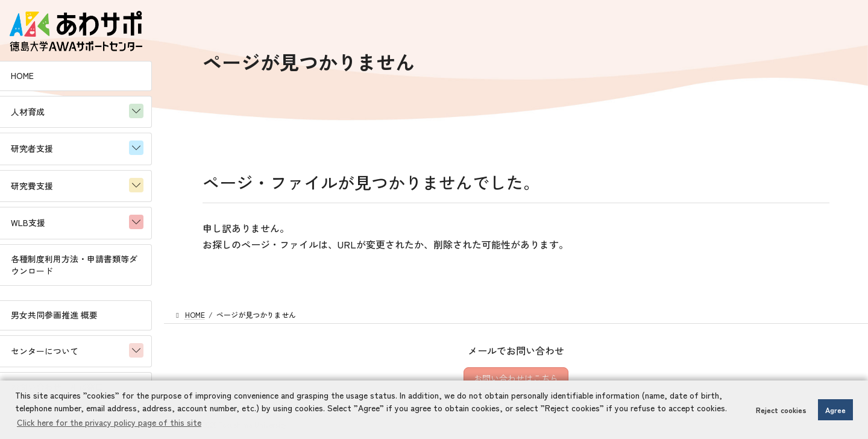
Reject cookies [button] (781, 410)
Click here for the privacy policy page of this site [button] (109, 422)
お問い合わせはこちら (516, 378)
